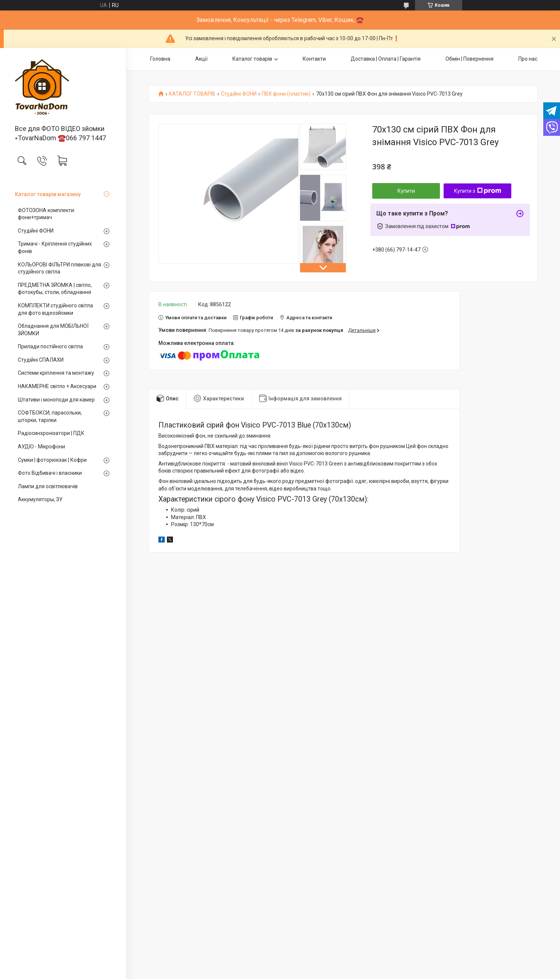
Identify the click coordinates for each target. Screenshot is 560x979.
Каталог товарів (252, 59)
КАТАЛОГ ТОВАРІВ (192, 94)
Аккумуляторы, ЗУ (40, 499)
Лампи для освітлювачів (48, 486)
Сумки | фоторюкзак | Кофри (52, 460)
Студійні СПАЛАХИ (41, 360)
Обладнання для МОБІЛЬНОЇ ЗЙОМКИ (53, 330)
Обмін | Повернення (469, 59)
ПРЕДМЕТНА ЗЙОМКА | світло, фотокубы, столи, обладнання (55, 289)
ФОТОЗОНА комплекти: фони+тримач (46, 214)
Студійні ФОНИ (36, 231)
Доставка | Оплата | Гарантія (386, 59)
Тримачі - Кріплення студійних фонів (55, 247)
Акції (201, 59)
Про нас (528, 59)
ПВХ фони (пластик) (286, 94)
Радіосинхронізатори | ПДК (51, 433)
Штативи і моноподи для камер (56, 400)
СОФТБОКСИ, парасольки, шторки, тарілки (50, 416)
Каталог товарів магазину (48, 194)
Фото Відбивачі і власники (50, 473)
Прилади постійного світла (50, 346)
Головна (160, 59)
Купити (406, 191)
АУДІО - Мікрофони (41, 447)
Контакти (314, 59)
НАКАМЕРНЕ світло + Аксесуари (57, 386)
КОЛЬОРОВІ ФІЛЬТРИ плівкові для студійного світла (59, 268)
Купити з (478, 191)
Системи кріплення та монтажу (56, 373)
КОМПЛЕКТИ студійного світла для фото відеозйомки (55, 309)
